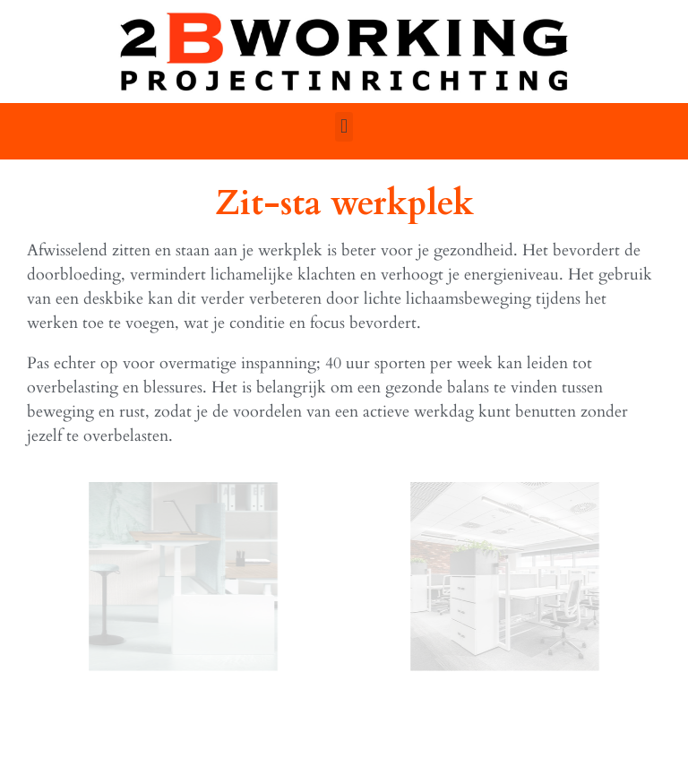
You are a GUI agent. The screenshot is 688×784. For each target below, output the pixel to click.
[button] (344, 127)
